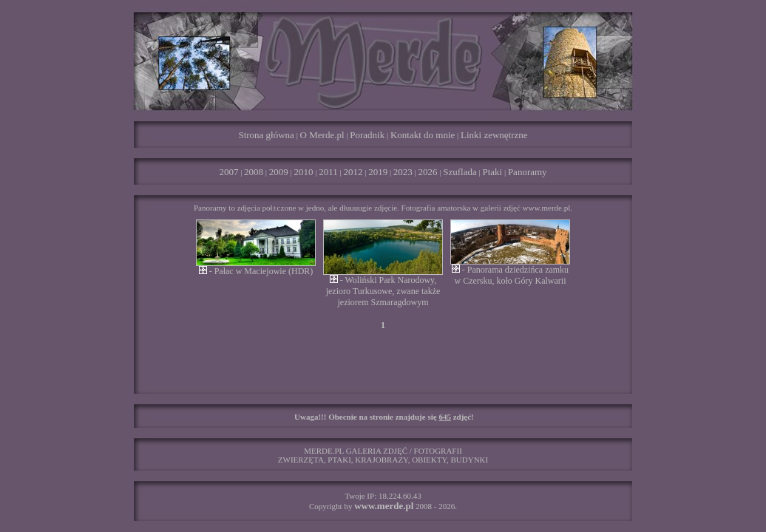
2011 (328, 172)
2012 (353, 172)
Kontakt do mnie (423, 135)
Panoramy (528, 172)
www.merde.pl (384, 506)
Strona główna (266, 135)
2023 (403, 172)
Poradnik (367, 135)
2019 (378, 172)
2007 (228, 172)
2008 (254, 172)
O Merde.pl (322, 135)
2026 (428, 172)
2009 (279, 172)
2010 (304, 172)
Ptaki (492, 172)
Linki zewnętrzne (494, 135)
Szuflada (460, 172)
